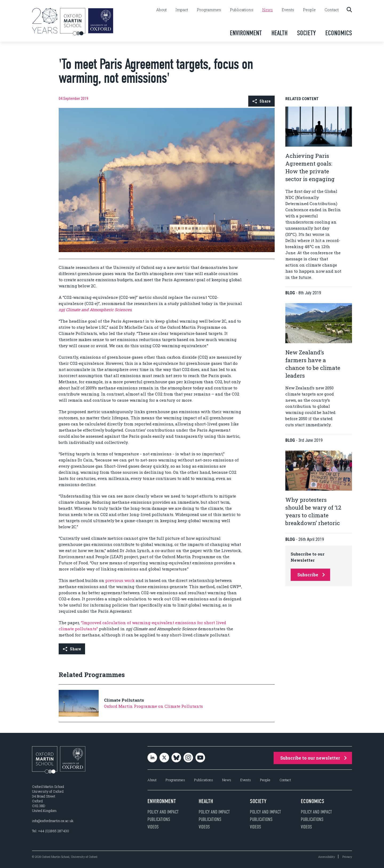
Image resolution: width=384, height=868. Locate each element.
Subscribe (311, 575)
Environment (246, 33)
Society (306, 33)
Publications (242, 10)
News (267, 10)
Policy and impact (163, 812)
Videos (153, 827)
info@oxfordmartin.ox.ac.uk (53, 821)
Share (261, 101)
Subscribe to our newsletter (313, 758)
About (161, 10)
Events (288, 10)
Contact (332, 10)
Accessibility (327, 857)
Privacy (347, 857)
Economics (339, 33)
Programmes (209, 10)
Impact (182, 10)
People (309, 10)
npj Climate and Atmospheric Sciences (95, 310)
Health (279, 33)
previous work (120, 580)
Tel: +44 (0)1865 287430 (51, 831)
